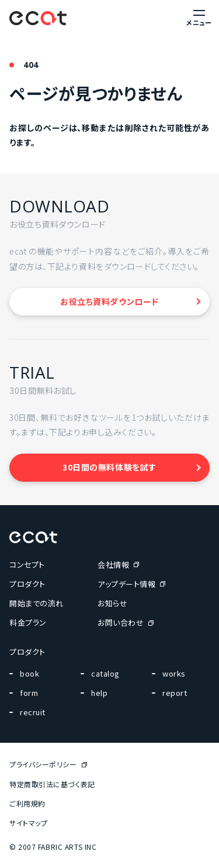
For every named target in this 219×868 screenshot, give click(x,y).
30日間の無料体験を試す (109, 467)
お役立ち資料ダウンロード (109, 301)
